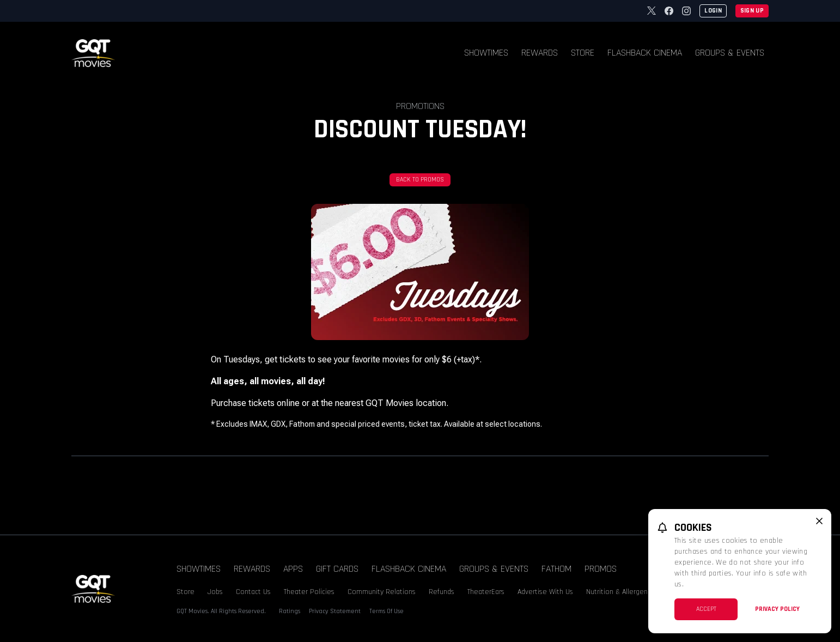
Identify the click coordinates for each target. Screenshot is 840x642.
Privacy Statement (335, 611)
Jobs (215, 592)
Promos (601, 569)
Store (583, 53)
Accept (706, 609)
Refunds (442, 592)
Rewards (540, 53)
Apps (293, 569)
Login (713, 11)
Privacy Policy (777, 609)
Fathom (556, 569)
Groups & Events (730, 53)
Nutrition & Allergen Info (624, 592)
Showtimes (486, 53)
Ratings (290, 611)
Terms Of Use (386, 611)
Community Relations (382, 592)
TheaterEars (486, 592)
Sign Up (752, 11)
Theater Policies (309, 592)
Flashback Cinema (645, 53)
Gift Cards (337, 569)
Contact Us (253, 592)
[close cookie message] (819, 521)
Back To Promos (420, 180)
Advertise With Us (545, 592)
